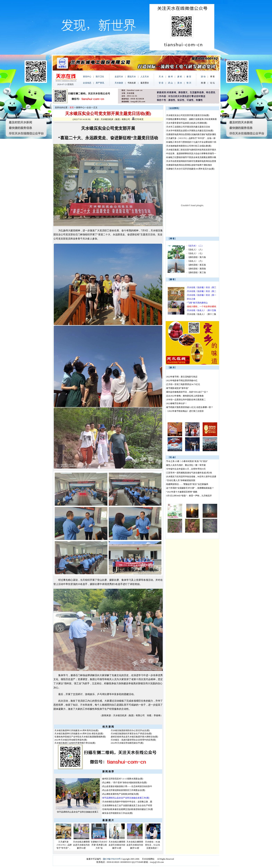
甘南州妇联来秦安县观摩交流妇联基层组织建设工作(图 (127, 809)
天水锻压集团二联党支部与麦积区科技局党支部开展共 (191, 150)
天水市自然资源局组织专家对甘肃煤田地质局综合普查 (191, 161)
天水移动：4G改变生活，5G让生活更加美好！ (153, 845)
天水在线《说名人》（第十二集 (202, 314)
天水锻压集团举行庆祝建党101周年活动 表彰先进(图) (79, 734)
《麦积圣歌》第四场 (196, 269)
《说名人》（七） (195, 253)
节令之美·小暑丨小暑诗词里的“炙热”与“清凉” (187, 461)
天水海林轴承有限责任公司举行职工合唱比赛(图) (189, 146)
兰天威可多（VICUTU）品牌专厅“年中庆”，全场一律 (191, 138)
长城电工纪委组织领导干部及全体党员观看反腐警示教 (191, 157)
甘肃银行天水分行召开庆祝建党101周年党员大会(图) (190, 169)
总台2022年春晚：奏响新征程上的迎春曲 (185, 396)
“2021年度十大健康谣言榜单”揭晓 (182, 492)
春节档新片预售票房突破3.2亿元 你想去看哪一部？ (190, 407)
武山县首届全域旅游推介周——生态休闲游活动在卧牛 (127, 786)
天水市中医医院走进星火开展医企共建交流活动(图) (190, 131)
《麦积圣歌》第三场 (196, 272)
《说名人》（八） (195, 250)
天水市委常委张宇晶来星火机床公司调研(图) (187, 123)
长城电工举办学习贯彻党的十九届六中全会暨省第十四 (191, 142)
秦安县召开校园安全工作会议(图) (117, 813)
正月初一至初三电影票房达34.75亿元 (183, 384)
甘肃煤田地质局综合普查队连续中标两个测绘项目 (189, 165)
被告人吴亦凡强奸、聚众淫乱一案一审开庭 (186, 465)
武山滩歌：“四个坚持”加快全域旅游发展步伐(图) (125, 783)
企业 (89, 108)
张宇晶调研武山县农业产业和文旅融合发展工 (78, 812)
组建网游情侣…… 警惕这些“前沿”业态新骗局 (187, 484)
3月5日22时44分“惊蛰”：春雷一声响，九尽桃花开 (189, 496)
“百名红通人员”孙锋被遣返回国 (181, 480)
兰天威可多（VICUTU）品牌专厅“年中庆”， (64, 845)
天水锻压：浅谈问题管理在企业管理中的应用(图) (133, 740)
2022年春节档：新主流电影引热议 (182, 377)
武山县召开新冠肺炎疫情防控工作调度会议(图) (124, 790)
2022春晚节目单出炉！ (177, 403)
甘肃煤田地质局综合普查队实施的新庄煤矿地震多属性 (191, 134)
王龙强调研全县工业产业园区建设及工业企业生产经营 (127, 805)
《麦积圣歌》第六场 (196, 257)
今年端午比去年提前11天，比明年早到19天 (186, 469)
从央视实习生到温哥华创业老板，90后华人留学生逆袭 (191, 477)
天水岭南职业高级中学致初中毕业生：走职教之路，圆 (127, 802)
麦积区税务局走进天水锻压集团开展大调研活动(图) (134, 737)
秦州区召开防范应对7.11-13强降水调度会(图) (123, 779)
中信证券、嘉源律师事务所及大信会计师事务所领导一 (191, 154)
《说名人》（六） (195, 261)
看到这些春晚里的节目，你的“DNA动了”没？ (187, 392)
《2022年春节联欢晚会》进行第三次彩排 (185, 411)
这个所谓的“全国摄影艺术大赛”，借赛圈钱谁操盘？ (190, 488)
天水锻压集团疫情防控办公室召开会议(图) (130, 730)
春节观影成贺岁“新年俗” (178, 388)
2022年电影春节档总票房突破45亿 (182, 381)
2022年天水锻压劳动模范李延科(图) (71, 740)
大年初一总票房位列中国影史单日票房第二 (186, 400)
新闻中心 (80, 108)
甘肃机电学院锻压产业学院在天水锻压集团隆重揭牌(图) (80, 737)
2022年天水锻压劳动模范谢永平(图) (127, 743)
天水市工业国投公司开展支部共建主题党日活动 (188, 127)
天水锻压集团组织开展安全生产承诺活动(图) (131, 734)
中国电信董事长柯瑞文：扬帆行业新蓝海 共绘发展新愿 (191, 119)
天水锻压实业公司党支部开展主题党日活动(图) (188, 115)
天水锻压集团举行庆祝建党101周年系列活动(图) (76, 730)
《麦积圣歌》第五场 (196, 265)
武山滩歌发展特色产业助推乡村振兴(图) (121, 794)
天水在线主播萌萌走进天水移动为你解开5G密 (81, 845)
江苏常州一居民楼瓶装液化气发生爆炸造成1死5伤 (189, 473)
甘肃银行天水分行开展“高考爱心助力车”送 (99, 845)
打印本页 (138, 119)
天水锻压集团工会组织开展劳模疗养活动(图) (75, 743)
